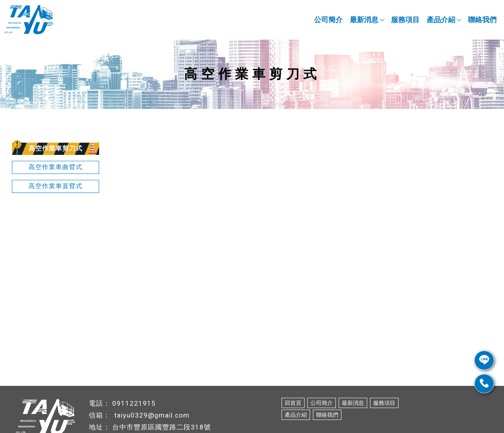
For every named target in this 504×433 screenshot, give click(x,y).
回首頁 (293, 403)
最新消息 (367, 20)
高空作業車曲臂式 (56, 167)
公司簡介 (328, 20)
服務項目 (405, 20)
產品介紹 (444, 20)
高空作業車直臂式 (56, 186)
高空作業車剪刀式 (56, 148)
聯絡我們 (482, 20)
